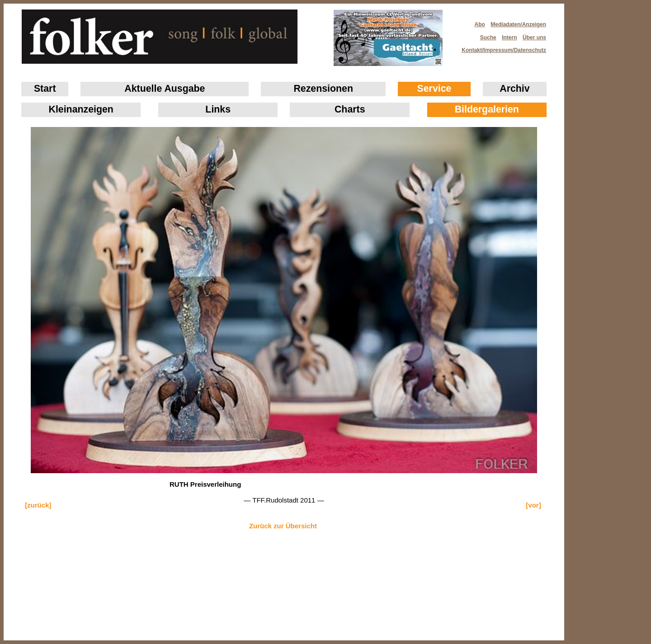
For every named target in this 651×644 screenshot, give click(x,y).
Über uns (534, 38)
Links (218, 109)
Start (45, 89)
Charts (350, 109)
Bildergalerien (487, 109)
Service (434, 89)
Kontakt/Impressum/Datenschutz (501, 47)
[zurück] (38, 505)
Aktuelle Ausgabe (165, 89)
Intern (509, 38)
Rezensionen (323, 89)
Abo (480, 24)
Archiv (514, 89)
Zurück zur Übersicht (283, 526)
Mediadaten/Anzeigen (518, 24)
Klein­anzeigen (81, 109)
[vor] (533, 505)
